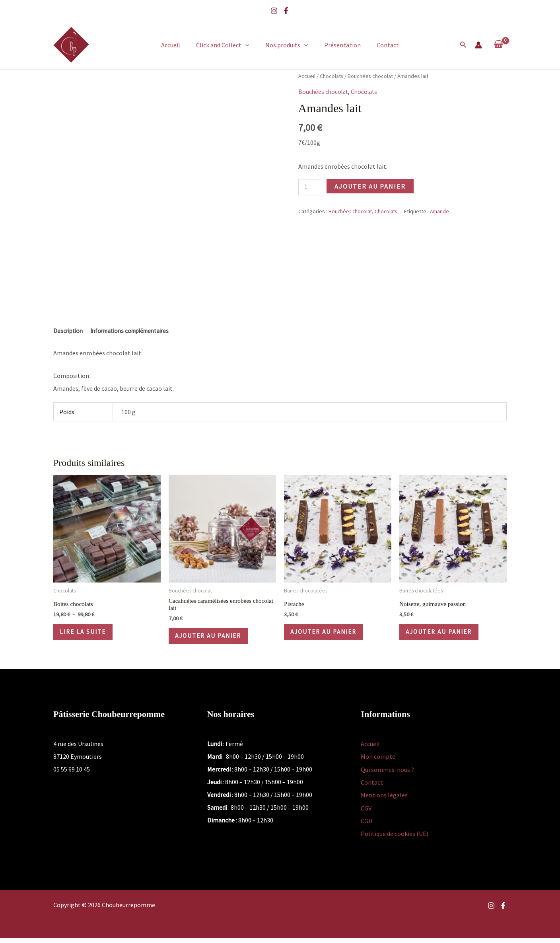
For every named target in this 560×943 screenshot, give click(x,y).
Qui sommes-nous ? (387, 775)
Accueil (177, 45)
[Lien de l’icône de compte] (478, 45)
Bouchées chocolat (372, 76)
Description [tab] (69, 331)
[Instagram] (274, 11)
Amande (444, 212)
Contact (381, 45)
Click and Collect (226, 45)
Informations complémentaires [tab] (136, 331)
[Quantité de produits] (310, 188)
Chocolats (332, 76)
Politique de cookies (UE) (395, 839)
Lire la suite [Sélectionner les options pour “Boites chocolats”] (87, 635)
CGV (366, 813)
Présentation (339, 45)
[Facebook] (286, 11)
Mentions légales (384, 801)
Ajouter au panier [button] (214, 640)
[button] (249, 45)
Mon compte (378, 762)
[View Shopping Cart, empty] (498, 45)
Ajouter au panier (371, 186)
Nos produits (287, 45)
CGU (367, 826)
